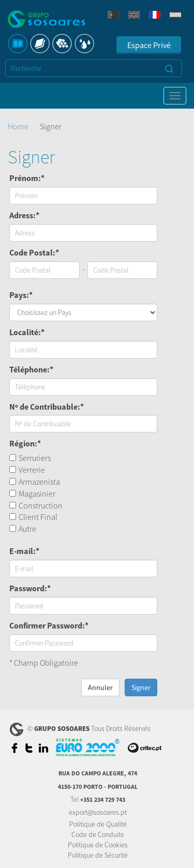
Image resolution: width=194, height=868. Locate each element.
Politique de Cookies (98, 845)
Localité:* (27, 332)
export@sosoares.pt (98, 812)
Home (18, 126)
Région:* (25, 443)
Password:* (30, 588)
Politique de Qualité (98, 824)
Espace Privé (149, 45)
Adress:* (24, 215)
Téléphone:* (31, 369)
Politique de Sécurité (98, 855)
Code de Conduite (98, 834)
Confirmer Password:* (49, 625)
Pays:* (21, 295)
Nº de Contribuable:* (47, 407)
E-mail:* (24, 551)
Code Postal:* (34, 252)
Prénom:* (27, 178)
